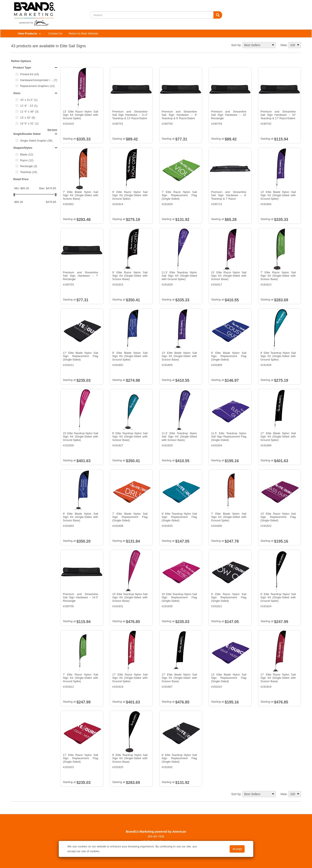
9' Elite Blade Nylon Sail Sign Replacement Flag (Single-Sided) (229, 356)
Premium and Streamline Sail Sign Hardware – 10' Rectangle (229, 115)
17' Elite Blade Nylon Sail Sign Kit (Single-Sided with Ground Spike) (278, 437)
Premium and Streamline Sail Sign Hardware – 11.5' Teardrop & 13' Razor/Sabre (130, 115)
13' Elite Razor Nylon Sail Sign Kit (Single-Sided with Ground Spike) (80, 115)
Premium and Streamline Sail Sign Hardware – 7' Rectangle (80, 276)
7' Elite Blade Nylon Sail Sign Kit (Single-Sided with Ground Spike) (229, 517)
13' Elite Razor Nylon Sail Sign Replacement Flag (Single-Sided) (278, 517)
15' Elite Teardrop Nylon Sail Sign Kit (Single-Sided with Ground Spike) (80, 437)
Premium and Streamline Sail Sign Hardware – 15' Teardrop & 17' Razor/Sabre (278, 115)
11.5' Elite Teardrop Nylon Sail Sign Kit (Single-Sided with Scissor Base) (179, 437)
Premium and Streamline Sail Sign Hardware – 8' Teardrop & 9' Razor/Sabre (179, 115)
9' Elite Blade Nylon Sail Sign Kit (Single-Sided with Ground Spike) (130, 356)
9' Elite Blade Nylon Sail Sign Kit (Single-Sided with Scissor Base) (80, 517)
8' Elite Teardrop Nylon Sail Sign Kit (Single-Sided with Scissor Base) (130, 437)
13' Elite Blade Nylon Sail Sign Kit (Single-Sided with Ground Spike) (278, 195)
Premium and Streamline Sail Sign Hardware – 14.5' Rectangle (80, 597)
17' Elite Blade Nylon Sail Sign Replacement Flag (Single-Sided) (80, 356)
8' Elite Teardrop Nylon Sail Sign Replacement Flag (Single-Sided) (179, 517)
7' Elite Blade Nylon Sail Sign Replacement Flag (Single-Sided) (130, 517)
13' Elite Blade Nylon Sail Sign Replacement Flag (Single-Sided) (229, 678)
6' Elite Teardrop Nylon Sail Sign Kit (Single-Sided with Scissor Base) (130, 758)
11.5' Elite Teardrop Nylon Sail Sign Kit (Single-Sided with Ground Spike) (179, 276)
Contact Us (55, 33)
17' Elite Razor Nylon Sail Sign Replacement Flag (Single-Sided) (80, 758)
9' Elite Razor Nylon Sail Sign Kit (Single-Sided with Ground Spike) (130, 195)
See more (52, 130)
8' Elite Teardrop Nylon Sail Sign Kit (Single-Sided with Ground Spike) (278, 356)
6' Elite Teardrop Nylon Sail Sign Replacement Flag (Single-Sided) (179, 758)
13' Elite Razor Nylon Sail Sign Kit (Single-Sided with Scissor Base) (229, 276)
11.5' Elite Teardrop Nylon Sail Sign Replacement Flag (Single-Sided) (229, 437)
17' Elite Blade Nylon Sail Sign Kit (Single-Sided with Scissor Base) (179, 678)
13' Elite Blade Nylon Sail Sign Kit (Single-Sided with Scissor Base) (179, 356)
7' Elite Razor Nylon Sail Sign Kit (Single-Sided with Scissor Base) (278, 276)
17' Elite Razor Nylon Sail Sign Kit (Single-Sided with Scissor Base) (278, 678)
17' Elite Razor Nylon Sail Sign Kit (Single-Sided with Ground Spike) (130, 678)
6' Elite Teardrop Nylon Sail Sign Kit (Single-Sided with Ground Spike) (278, 597)
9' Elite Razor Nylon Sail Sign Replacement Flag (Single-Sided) (229, 597)
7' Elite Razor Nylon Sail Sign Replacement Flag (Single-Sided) (179, 195)
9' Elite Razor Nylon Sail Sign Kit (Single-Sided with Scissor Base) (130, 276)
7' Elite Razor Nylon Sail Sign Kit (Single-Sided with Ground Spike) (80, 678)
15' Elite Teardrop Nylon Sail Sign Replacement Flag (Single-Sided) (179, 597)
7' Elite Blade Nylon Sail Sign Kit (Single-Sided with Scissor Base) (80, 195)
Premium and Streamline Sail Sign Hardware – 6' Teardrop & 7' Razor (229, 195)
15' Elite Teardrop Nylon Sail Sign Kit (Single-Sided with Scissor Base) (130, 597)
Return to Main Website (83, 33)
